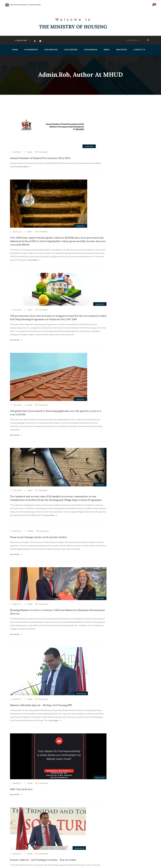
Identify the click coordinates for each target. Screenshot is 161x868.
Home (15, 50)
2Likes (30, 310)
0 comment (43, 152)
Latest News (89, 146)
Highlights (80, 226)
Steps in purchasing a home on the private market (38, 537)
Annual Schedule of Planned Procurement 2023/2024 (40, 158)
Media (107, 50)
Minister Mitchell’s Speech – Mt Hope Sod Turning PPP (41, 705)
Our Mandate (90, 50)
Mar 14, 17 (17, 531)
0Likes (30, 152)
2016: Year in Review (21, 789)
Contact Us (139, 50)
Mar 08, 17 (17, 699)
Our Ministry (31, 50)
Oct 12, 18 (17, 310)
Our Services (51, 50)
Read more (25, 167)
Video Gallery (81, 694)
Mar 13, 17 (17, 604)
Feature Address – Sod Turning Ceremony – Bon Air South (43, 860)
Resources (122, 50)
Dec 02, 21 (17, 232)
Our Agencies (71, 50)
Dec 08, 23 (17, 152)
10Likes (30, 531)
